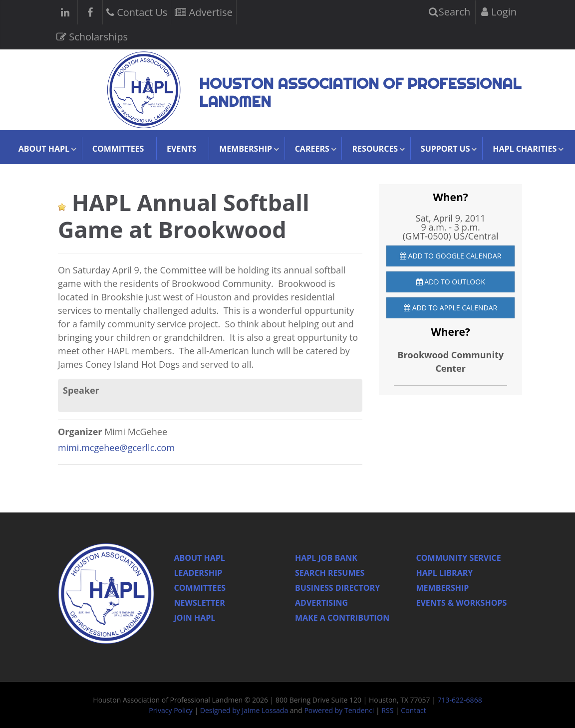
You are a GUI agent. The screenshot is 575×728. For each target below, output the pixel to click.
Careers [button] (312, 149)
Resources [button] (375, 149)
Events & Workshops (462, 603)
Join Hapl (195, 618)
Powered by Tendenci (339, 710)
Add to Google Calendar (451, 256)
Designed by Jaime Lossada (244, 710)
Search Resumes (330, 573)
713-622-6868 (460, 700)
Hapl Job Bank (326, 558)
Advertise (203, 11)
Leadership (198, 573)
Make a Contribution (342, 618)
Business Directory (337, 588)
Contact (413, 710)
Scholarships (92, 36)
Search (450, 12)
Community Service (459, 558)
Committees (118, 149)
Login (499, 12)
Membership (443, 588)
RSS (387, 710)
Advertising (321, 603)
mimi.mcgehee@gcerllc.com (116, 448)
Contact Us (137, 11)
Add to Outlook (451, 282)
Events (181, 149)
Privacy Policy (170, 710)
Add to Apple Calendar (450, 308)
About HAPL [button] (44, 149)
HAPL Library (445, 573)
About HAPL (200, 558)
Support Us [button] (445, 149)
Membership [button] (246, 149)
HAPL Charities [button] (525, 149)
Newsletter (200, 603)
